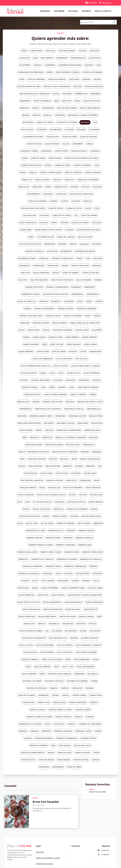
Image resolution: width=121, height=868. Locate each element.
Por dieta (86, 11)
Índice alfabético (103, 11)
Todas (24, 51)
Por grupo (45, 11)
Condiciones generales (44, 864)
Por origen (59, 11)
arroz (35, 798)
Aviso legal (40, 852)
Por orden (73, 11)
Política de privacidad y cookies (48, 858)
